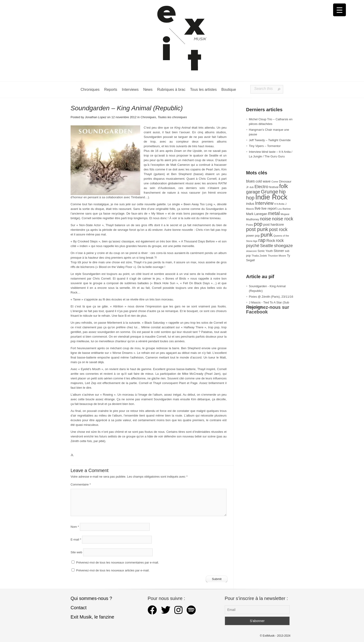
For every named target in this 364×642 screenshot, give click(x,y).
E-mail (76, 539)
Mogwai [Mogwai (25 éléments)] (285, 214)
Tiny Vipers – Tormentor (265, 146)
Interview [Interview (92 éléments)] (264, 203)
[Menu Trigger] (340, 10)
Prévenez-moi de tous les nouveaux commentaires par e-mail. (118, 562)
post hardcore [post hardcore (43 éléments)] (274, 225)
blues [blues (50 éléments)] (250, 181)
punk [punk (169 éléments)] (266, 235)
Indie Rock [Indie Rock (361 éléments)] (271, 197)
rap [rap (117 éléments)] (262, 240)
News (148, 90)
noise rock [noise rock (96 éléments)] (283, 219)
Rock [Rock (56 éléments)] (271, 241)
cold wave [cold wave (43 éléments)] (263, 181)
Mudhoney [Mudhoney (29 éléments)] (253, 219)
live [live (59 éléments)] (258, 208)
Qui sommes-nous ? (91, 598)
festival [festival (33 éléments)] (274, 187)
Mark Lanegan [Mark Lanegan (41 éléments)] (257, 214)
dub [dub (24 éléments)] (252, 187)
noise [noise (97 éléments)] (265, 219)
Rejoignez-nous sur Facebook (268, 310)
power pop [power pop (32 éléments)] (253, 236)
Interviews (130, 90)
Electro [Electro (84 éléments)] (261, 187)
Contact (79, 608)
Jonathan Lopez (96, 117)
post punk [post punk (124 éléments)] (257, 229)
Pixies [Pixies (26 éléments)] (250, 225)
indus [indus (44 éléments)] (250, 204)
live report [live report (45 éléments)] (269, 209)
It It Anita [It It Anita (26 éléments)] (279, 204)
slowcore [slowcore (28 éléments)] (251, 251)
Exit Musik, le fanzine (92, 617)
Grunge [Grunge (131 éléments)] (270, 192)
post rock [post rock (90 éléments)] (278, 229)
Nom (75, 527)
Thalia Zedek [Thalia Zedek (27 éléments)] (259, 256)
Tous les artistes (203, 90)
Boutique (229, 90)
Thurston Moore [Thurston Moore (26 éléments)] (277, 256)
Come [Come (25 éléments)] (275, 182)
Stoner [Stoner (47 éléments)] (279, 251)
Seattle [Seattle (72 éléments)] (266, 246)
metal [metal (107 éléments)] (274, 213)
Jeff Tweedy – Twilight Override (270, 140)
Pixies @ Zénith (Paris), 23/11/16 (271, 297)
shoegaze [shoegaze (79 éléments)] (283, 246)
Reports (111, 90)
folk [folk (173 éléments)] (284, 186)
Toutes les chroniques (172, 117)
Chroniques (90, 90)
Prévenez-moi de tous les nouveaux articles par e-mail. (113, 570)
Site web (76, 552)
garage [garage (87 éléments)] (253, 192)
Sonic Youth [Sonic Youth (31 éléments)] (265, 251)
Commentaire (81, 484)
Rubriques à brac (171, 90)
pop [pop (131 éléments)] (258, 224)
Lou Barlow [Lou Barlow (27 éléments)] (284, 209)
